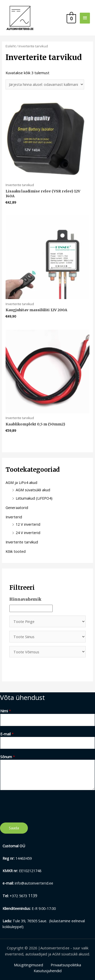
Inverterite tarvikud (22, 542)
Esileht (11, 46)
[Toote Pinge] (48, 621)
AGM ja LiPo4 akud (21, 482)
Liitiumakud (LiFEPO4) (34, 498)
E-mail (7, 734)
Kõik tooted (16, 551)
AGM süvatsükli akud (33, 490)
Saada (14, 828)
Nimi (6, 711)
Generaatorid (17, 507)
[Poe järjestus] (45, 84)
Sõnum (8, 757)
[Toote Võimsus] (48, 652)
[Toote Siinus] (48, 637)
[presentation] (39, 805)
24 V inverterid (28, 533)
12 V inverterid (28, 524)
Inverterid (14, 517)
